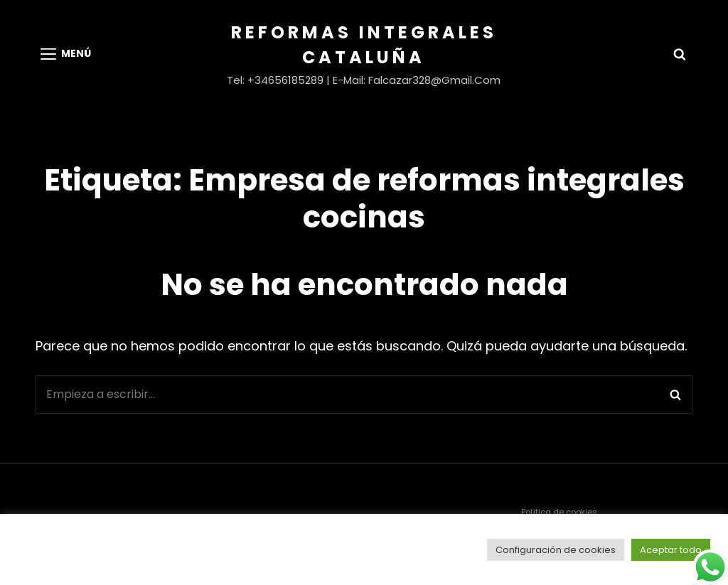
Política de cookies (559, 512)
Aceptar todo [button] (671, 550)
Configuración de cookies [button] (556, 550)
